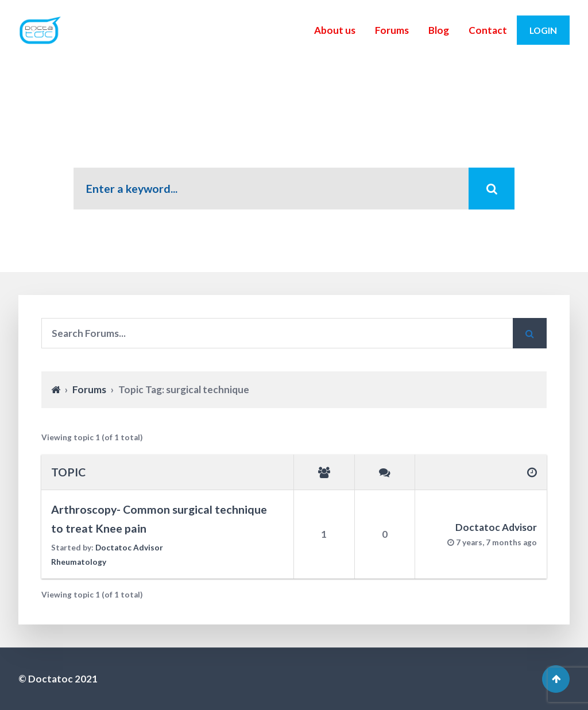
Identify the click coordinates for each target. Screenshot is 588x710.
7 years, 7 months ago (496, 542)
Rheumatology (79, 562)
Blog (439, 30)
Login (543, 30)
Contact (488, 30)
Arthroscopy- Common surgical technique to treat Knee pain (159, 519)
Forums (392, 30)
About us (335, 30)
